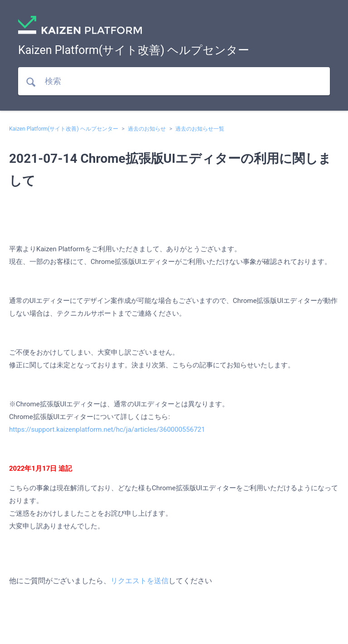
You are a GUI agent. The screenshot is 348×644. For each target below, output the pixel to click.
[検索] (174, 81)
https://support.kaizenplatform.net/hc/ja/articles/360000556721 (107, 429)
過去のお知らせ (147, 129)
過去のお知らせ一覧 (200, 129)
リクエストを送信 (140, 581)
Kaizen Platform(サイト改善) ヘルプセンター (64, 129)
